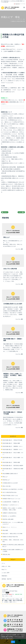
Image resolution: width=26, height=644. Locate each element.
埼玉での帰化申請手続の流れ (10, 492)
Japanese (17, 4)
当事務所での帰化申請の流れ (10, 513)
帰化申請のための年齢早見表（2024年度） (13, 489)
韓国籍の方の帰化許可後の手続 (10, 537)
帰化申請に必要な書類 (8, 519)
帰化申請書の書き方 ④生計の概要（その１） (13, 454)
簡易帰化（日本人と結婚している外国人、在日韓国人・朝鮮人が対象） (13, 509)
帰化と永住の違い (7, 486)
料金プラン (4, 570)
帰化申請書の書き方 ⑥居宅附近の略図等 (13, 466)
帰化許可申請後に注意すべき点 (10, 496)
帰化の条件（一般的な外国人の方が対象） (13, 534)
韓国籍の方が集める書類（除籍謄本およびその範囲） (13, 550)
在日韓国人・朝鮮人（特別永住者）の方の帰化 (13, 541)
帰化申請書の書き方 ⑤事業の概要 (11, 462)
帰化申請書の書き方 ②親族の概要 (11, 443)
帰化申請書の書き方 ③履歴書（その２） (13, 450)
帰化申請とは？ (6, 480)
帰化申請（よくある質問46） (10, 516)
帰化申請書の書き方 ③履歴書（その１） (13, 446)
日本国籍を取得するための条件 (10, 483)
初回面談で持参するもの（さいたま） (12, 499)
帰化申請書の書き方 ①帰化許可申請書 (12, 440)
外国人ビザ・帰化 (6, 566)
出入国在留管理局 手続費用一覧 (11, 502)
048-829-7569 (19, 594)
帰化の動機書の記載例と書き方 (10, 474)
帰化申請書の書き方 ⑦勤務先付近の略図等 (13, 470)
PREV (5, 212)
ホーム (3, 563)
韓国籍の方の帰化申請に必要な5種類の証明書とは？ (13, 546)
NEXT (21, 212)
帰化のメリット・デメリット (10, 527)
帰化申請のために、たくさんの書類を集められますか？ (13, 523)
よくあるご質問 (6, 573)
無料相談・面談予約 (7, 579)
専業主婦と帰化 (6, 554)
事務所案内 (4, 576)
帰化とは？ (5, 477)
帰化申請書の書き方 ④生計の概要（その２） (13, 458)
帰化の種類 (5, 530)
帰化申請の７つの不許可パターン (11, 505)
